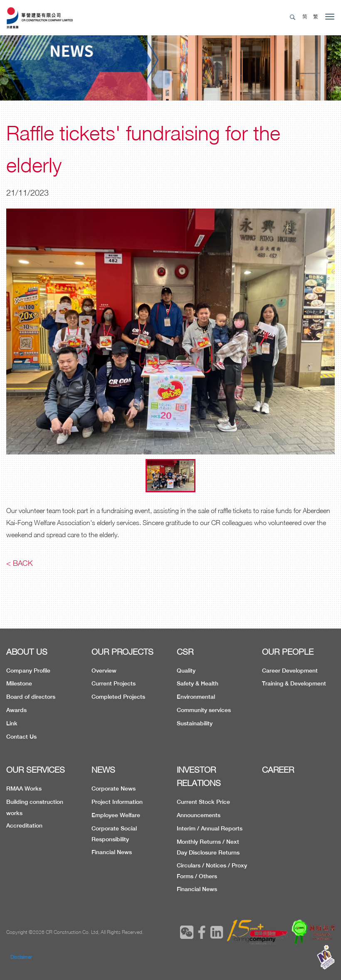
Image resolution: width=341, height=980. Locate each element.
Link (12, 723)
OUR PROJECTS (122, 652)
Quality (186, 671)
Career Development (290, 671)
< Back (20, 563)
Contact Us (21, 737)
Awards (16, 710)
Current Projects (114, 683)
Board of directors (31, 697)
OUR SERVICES (36, 770)
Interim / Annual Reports (210, 828)
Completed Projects (118, 697)
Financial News (112, 852)
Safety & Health (198, 683)
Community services (204, 710)
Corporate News (114, 788)
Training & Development (294, 683)
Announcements (199, 815)
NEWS (103, 770)
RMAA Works (24, 788)
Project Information (117, 802)
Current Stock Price (203, 802)
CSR (185, 652)
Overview (104, 671)
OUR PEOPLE (288, 652)
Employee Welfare (116, 815)
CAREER (278, 770)
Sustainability (195, 723)
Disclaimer (21, 957)
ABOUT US (27, 652)
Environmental (196, 697)
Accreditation (24, 825)
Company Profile (28, 671)
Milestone (19, 683)
